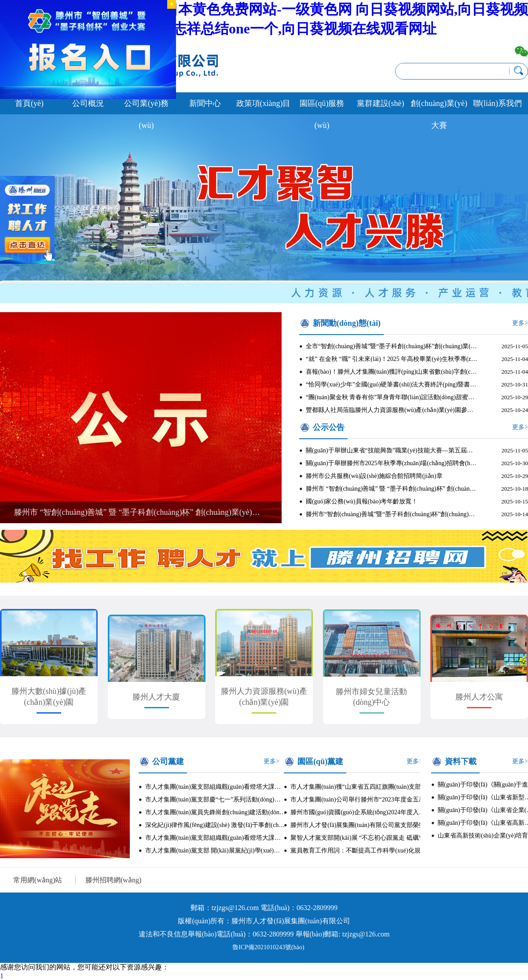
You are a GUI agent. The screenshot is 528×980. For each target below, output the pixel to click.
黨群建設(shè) (381, 103)
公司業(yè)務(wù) (146, 107)
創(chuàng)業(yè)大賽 (439, 107)
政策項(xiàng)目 (264, 103)
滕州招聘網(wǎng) (113, 880)
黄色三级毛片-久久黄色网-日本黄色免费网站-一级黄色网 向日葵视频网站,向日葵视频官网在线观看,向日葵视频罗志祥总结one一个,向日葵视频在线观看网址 (264, 19)
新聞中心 (205, 103)
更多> (520, 323)
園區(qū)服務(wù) (322, 107)
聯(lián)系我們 (497, 103)
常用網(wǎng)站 (38, 880)
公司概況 (88, 103)
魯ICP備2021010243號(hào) (268, 947)
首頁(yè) (29, 103)
